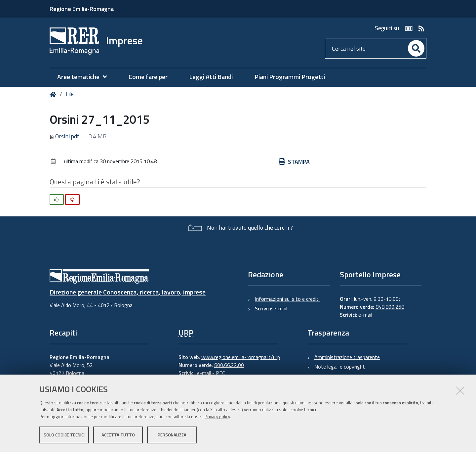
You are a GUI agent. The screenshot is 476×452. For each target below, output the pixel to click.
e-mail (280, 308)
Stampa (294, 162)
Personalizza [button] (172, 435)
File (70, 94)
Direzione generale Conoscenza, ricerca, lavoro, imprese (128, 292)
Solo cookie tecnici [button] (64, 435)
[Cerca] (416, 48)
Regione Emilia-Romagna (82, 9)
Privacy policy (217, 417)
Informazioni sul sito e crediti (287, 299)
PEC (220, 373)
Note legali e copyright (340, 367)
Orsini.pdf (65, 136)
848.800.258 (390, 307)
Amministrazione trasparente (347, 357)
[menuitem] (85, 77)
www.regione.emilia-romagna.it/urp (241, 357)
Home (54, 94)
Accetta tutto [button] (118, 435)
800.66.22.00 (229, 365)
